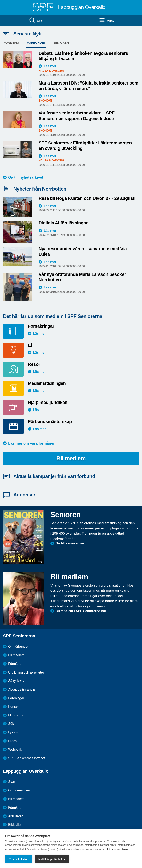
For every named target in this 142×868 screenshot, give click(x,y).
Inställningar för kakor (52, 859)
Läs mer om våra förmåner (31, 443)
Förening (11, 43)
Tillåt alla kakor (19, 859)
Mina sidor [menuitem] (16, 715)
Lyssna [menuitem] (13, 732)
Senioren (61, 43)
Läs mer (50, 66)
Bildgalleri (15, 825)
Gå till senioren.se (70, 543)
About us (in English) (23, 689)
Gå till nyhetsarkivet (26, 177)
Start (12, 782)
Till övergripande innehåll (0, 0)
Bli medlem (71, 458)
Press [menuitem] (12, 741)
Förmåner (15, 664)
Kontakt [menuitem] (14, 707)
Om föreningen (19, 790)
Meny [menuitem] (107, 20)
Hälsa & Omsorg (51, 71)
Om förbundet (18, 647)
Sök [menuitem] (35, 20)
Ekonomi (45, 101)
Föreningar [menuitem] (16, 698)
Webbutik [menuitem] (15, 750)
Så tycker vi (17, 681)
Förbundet (36, 43)
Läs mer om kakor (118, 849)
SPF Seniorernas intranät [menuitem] (27, 758)
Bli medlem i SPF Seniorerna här (81, 611)
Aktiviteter (15, 816)
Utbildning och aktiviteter (26, 672)
